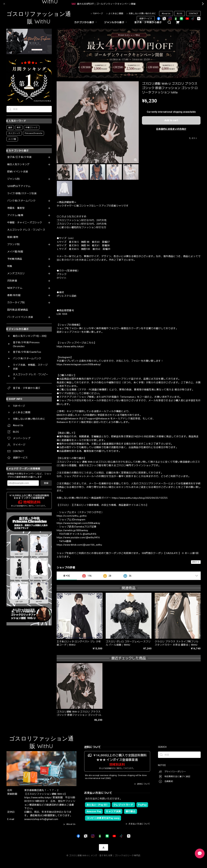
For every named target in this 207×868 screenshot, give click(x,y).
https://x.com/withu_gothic (72, 516)
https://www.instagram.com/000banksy (78, 523)
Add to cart (171, 120)
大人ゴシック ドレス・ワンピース (26, 230)
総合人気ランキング (18, 164)
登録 (46, 483)
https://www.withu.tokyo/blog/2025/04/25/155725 (140, 498)
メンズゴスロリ (16, 274)
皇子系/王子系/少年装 (20, 157)
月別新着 (12, 281)
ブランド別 (14, 244)
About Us (166, 13)
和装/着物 (13, 237)
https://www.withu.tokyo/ (70, 346)
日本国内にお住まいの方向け (171, 129)
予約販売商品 (15, 259)
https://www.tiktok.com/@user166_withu (79, 545)
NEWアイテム (15, 288)
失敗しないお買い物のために (142, 13)
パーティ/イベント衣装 (20, 317)
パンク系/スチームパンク (21, 201)
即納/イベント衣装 (18, 172)
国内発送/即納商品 (18, 310)
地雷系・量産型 (16, 208)
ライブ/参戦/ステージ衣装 (22, 194)
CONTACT (193, 13)
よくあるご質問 (116, 13)
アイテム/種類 (15, 215)
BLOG (180, 13)
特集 (10, 266)
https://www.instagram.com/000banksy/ (79, 364)
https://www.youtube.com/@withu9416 (78, 538)
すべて (67, 576)
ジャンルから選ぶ (116, 22)
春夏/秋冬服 (14, 295)
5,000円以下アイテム (19, 186)
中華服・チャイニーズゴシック (25, 223)
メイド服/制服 (15, 252)
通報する (196, 562)
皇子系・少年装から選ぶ (148, 22)
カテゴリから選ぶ (86, 22)
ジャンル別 (14, 179)
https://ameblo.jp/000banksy (72, 530)
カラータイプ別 (16, 303)
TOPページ (98, 13)
